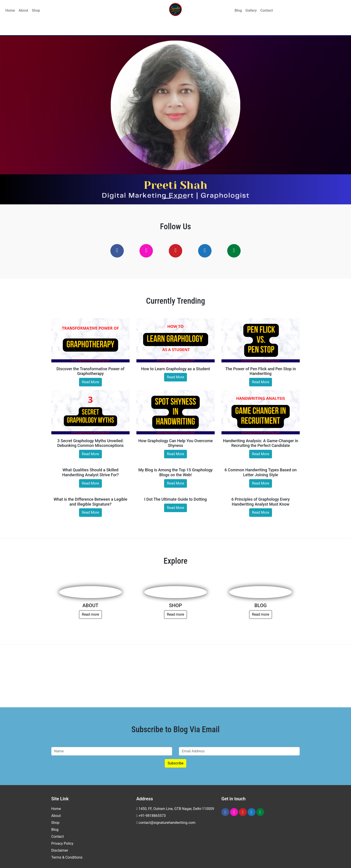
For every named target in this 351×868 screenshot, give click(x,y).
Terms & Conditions (67, 857)
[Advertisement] (175, 676)
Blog (238, 10)
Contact (267, 10)
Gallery (251, 10)
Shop (36, 10)
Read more (91, 614)
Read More (91, 382)
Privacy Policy (62, 843)
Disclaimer (60, 850)
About (23, 10)
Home (10, 10)
